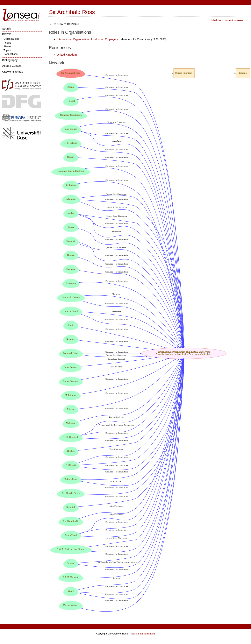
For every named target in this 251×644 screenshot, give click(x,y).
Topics (7, 50)
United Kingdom (67, 55)
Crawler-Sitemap (13, 72)
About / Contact (12, 66)
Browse (7, 34)
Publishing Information (142, 634)
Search (7, 29)
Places (7, 46)
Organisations (11, 39)
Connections (11, 54)
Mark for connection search (228, 20)
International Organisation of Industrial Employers (87, 39)
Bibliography (10, 60)
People (7, 43)
